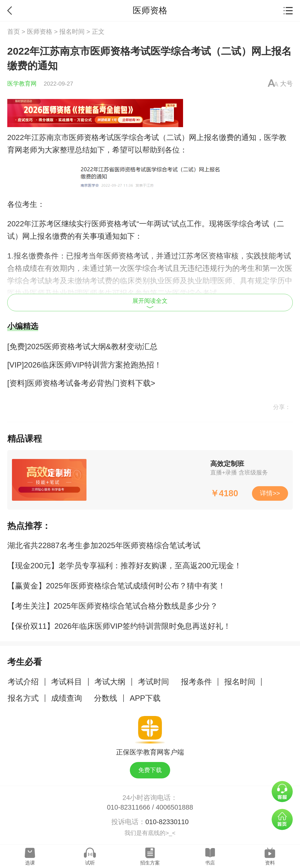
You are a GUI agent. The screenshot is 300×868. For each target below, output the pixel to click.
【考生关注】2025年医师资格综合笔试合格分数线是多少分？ (112, 606)
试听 (90, 863)
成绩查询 (67, 698)
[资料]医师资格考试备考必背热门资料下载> (81, 383)
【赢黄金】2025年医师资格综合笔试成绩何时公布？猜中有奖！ (116, 586)
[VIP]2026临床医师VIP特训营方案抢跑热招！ (84, 365)
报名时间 (72, 32)
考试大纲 (110, 682)
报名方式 (23, 698)
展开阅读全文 (150, 303)
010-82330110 (167, 822)
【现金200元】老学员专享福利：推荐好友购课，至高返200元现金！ (124, 566)
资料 (270, 863)
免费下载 (150, 770)
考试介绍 (23, 682)
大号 (286, 84)
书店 (210, 863)
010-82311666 (129, 807)
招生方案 (150, 863)
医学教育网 (22, 84)
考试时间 (154, 682)
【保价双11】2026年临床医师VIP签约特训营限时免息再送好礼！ (119, 626)
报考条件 (196, 682)
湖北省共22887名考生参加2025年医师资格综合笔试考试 (104, 545)
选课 (30, 863)
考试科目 (67, 682)
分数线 (106, 698)
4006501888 (174, 807)
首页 (14, 32)
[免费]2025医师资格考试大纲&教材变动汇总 (82, 347)
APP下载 (145, 698)
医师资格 (40, 32)
